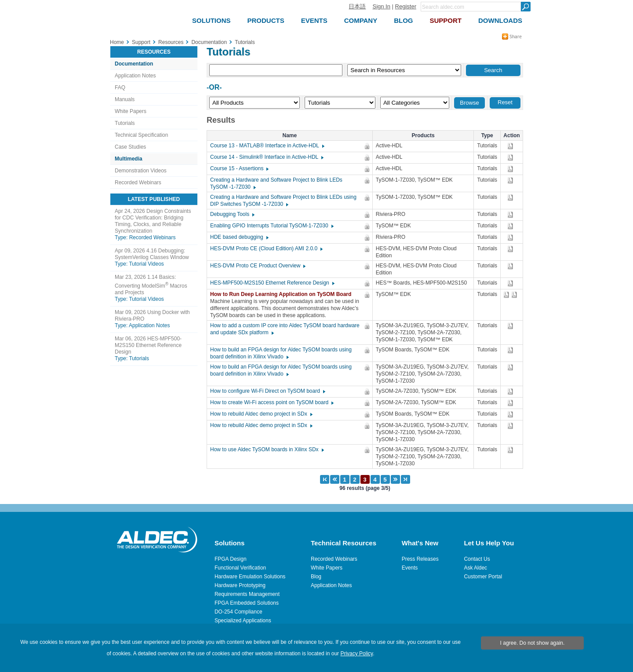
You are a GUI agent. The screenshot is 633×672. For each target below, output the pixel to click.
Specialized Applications (243, 621)
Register (406, 6)
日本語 (357, 6)
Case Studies (130, 147)
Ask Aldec (475, 568)
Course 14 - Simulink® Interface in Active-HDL (266, 157)
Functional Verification (240, 568)
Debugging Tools (232, 214)
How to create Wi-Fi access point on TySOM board (271, 402)
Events (410, 568)
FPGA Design (231, 559)
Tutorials (125, 123)
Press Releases (420, 559)
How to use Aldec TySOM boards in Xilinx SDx (267, 449)
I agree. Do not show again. (533, 643)
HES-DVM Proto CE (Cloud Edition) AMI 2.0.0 (266, 248)
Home (117, 42)
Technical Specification (141, 135)
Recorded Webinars (138, 183)
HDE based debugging (239, 237)
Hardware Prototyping (240, 585)
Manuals (125, 99)
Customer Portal (483, 577)
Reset (505, 102)
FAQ (120, 88)
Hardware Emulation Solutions (250, 577)
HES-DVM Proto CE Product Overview (257, 266)
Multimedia (129, 159)
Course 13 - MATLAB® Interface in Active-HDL (267, 146)
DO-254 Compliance (238, 612)
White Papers (131, 111)
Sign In (381, 6)
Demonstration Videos (141, 171)
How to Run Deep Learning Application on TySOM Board (283, 294)
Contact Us (477, 559)
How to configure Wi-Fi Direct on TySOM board (267, 391)
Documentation (134, 64)
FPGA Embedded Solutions (247, 603)
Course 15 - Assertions (239, 168)
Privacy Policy (357, 654)
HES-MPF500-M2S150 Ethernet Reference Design (272, 283)
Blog (316, 577)
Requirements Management (247, 594)
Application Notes (135, 76)
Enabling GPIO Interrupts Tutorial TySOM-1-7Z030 (271, 226)
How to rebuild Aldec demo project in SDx (261, 414)
